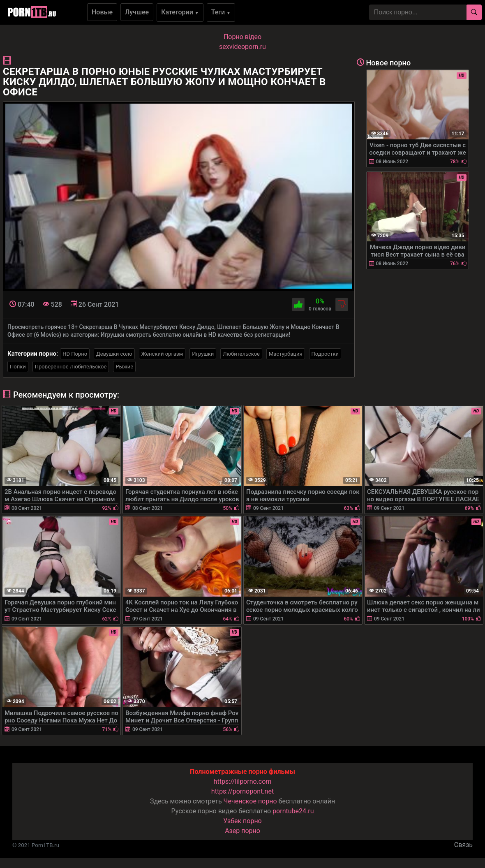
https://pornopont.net (242, 791)
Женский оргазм (162, 354)
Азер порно (242, 831)
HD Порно (75, 354)
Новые (102, 12)
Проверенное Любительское (71, 367)
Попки (18, 367)
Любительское (241, 354)
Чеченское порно (250, 801)
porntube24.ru (293, 811)
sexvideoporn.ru (242, 47)
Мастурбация (286, 354)
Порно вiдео (242, 37)
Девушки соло (114, 354)
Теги (221, 12)
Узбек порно (242, 821)
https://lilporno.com (243, 781)
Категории (180, 12)
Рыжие (124, 367)
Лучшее (137, 12)
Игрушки (203, 354)
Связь (463, 845)
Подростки (325, 354)
